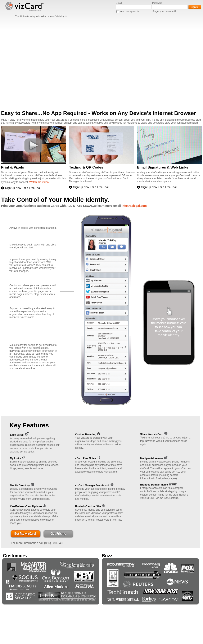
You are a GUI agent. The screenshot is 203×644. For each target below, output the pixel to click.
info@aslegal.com (134, 206)
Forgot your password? (164, 11)
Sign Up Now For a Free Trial (23, 188)
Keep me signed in (129, 11)
